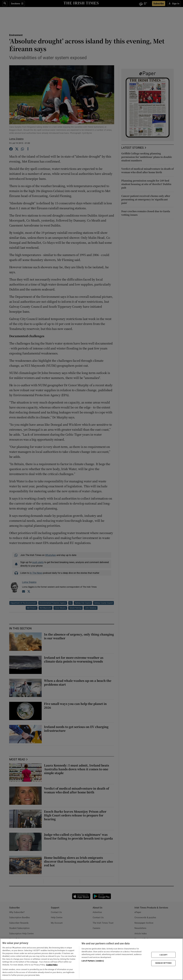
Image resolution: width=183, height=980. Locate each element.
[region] (91, 959)
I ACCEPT (163, 955)
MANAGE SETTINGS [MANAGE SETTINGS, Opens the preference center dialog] (163, 963)
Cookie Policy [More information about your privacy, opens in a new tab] (52, 965)
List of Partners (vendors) (93, 961)
